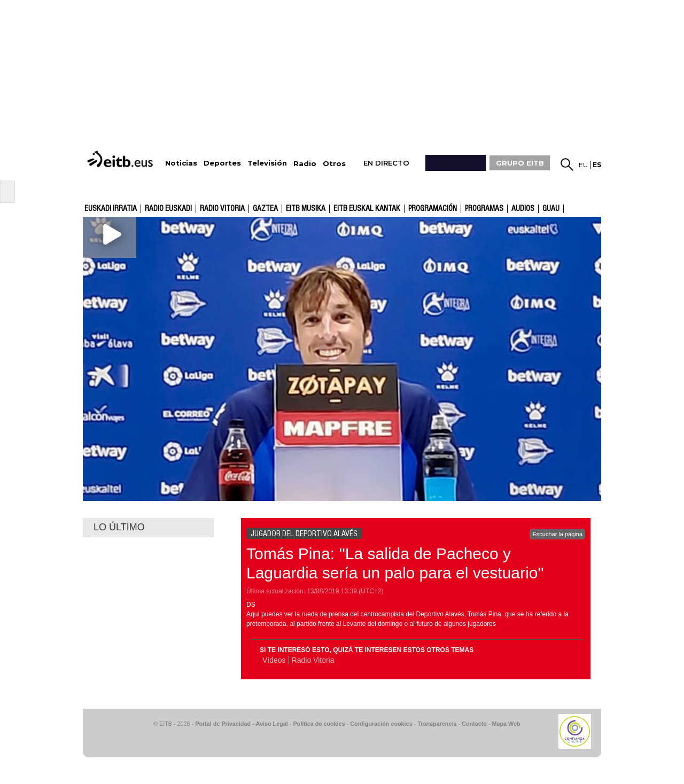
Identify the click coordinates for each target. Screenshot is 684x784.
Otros (334, 164)
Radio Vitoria (222, 209)
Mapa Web (506, 724)
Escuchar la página (557, 534)
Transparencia (437, 724)
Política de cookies (319, 724)
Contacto (474, 724)
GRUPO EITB (520, 163)
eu (583, 165)
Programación (433, 209)
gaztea (265, 209)
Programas (484, 209)
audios (523, 209)
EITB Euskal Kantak (367, 209)
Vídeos (274, 660)
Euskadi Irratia (111, 209)
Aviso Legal (272, 724)
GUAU (551, 209)
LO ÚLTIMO (119, 527)
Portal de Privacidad (223, 724)
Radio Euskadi (168, 209)
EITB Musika (306, 209)
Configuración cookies (381, 724)
